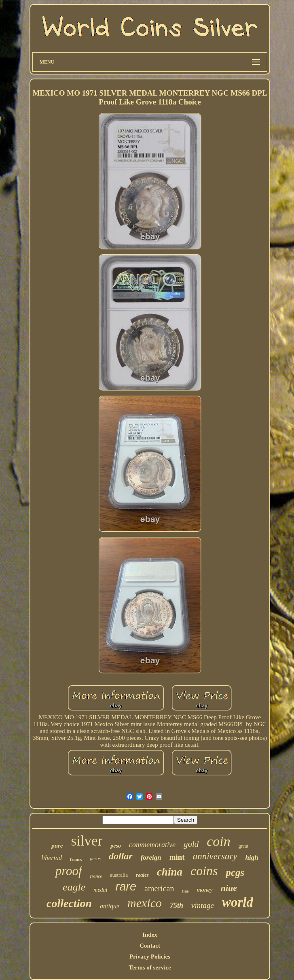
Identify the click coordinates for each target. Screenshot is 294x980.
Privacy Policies (150, 957)
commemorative (152, 845)
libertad (52, 858)
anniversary (215, 856)
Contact (150, 946)
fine (185, 891)
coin (219, 841)
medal (100, 890)
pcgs (235, 872)
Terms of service (150, 967)
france (96, 876)
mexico (145, 903)
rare (126, 886)
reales (142, 875)
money (204, 890)
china (170, 872)
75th (177, 905)
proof (69, 871)
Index (150, 935)
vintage (203, 905)
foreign (151, 857)
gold (191, 844)
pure (57, 846)
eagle (74, 887)
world (238, 902)
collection (69, 903)
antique (110, 906)
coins (204, 871)
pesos (95, 859)
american (159, 888)
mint (177, 857)
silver (87, 841)
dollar (121, 856)
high (252, 857)
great (243, 846)
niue (229, 888)
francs (76, 859)
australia (119, 875)
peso (116, 846)
